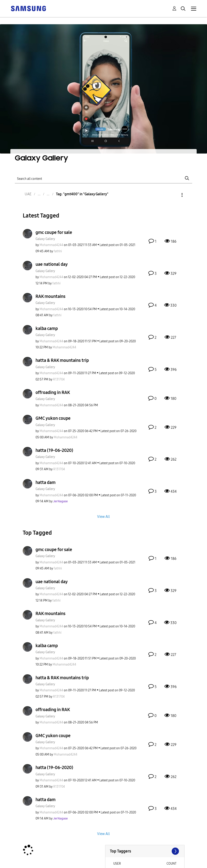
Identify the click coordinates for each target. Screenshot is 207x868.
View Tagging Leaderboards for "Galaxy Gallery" (145, 851)
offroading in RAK (53, 392)
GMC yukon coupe (53, 418)
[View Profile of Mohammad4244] (51, 245)
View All (103, 516)
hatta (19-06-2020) (54, 450)
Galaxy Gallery (45, 239)
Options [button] (174, 195)
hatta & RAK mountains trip (62, 360)
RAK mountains (50, 296)
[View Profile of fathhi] (58, 251)
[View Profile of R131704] (59, 379)
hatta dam (46, 482)
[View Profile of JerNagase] (60, 501)
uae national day (52, 264)
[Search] (103, 178)
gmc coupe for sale (54, 232)
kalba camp (47, 328)
